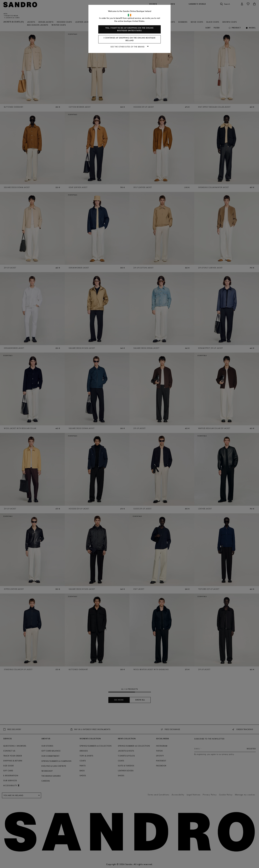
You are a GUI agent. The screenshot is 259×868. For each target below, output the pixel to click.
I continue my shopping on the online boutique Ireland (130, 39)
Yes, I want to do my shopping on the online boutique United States (129, 29)
